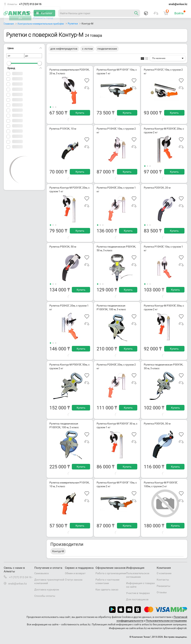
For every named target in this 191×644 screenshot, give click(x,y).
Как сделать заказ (107, 589)
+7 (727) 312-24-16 (30, 4)
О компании (164, 573)
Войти (180, 13)
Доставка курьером (47, 589)
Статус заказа (74, 580)
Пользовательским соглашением (166, 621)
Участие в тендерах (138, 593)
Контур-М (58, 551)
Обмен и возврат (75, 573)
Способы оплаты (45, 596)
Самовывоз (42, 573)
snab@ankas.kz (178, 4)
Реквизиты (163, 586)
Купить (80, 113)
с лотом (87, 49)
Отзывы (162, 592)
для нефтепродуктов (64, 49)
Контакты (163, 580)
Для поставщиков (137, 599)
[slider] (9, 63)
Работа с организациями (111, 573)
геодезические (107, 49)
